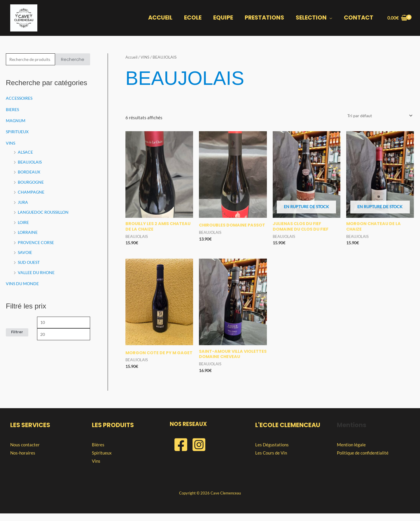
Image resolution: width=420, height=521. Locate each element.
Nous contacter (25, 452)
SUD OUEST (30, 259)
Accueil (132, 57)
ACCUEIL (162, 18)
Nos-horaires (23, 460)
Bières (98, 452)
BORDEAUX (30, 171)
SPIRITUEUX (19, 131)
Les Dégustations (272, 452)
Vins (96, 469)
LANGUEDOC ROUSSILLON (45, 210)
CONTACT (359, 18)
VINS (11, 143)
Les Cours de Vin (271, 460)
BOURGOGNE (32, 181)
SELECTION (312, 17)
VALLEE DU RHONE (37, 269)
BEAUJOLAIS (31, 161)
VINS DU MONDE (23, 280)
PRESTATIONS (265, 18)
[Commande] (377, 116)
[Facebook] (181, 452)
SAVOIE (26, 250)
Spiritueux (102, 460)
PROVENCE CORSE (37, 240)
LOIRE (24, 220)
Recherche (73, 60)
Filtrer (17, 329)
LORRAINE (29, 230)
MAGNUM (16, 121)
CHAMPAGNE (32, 191)
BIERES (13, 110)
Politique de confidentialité (363, 460)
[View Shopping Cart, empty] (397, 18)
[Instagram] (199, 452)
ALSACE (26, 151)
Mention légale (351, 452)
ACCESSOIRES (20, 99)
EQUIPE (224, 18)
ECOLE (194, 18)
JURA (23, 201)
